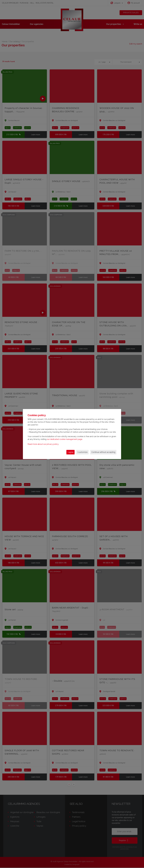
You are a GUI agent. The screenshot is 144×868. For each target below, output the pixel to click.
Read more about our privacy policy (43, 444)
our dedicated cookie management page (65, 439)
